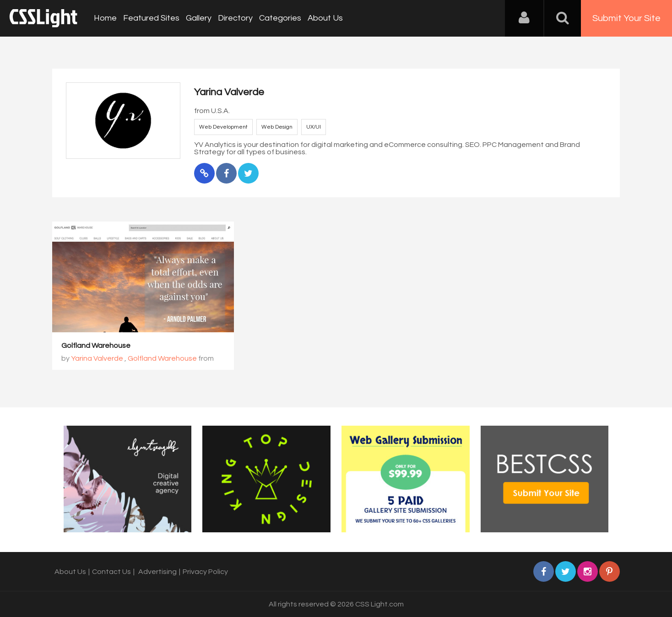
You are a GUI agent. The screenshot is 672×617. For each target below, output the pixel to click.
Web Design (277, 127)
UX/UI (314, 127)
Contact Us (111, 572)
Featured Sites (151, 18)
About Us (325, 18)
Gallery (199, 18)
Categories (280, 18)
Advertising (157, 572)
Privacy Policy (205, 572)
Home (105, 18)
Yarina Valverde (97, 358)
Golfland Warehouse (96, 346)
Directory (235, 18)
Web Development (223, 127)
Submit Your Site (626, 18)
